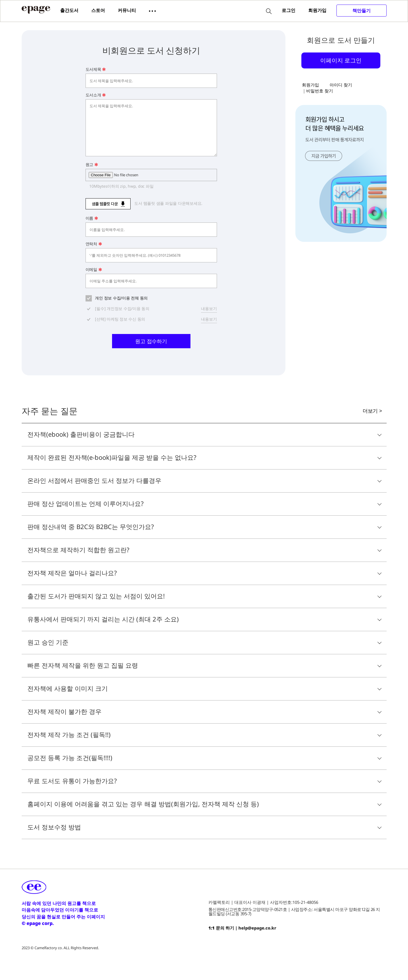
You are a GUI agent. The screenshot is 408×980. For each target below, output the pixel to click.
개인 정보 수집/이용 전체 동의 (121, 298)
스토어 (98, 10)
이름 (92, 218)
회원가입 (317, 10)
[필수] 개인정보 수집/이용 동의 (122, 308)
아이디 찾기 (341, 85)
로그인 (289, 10)
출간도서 (69, 10)
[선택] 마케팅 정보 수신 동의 (120, 319)
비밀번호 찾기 (320, 91)
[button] (153, 11)
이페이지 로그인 (341, 60)
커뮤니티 (127, 10)
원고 (92, 164)
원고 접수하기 (151, 341)
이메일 (94, 269)
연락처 (94, 244)
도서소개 (96, 95)
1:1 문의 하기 (221, 928)
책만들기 (362, 11)
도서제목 (96, 69)
